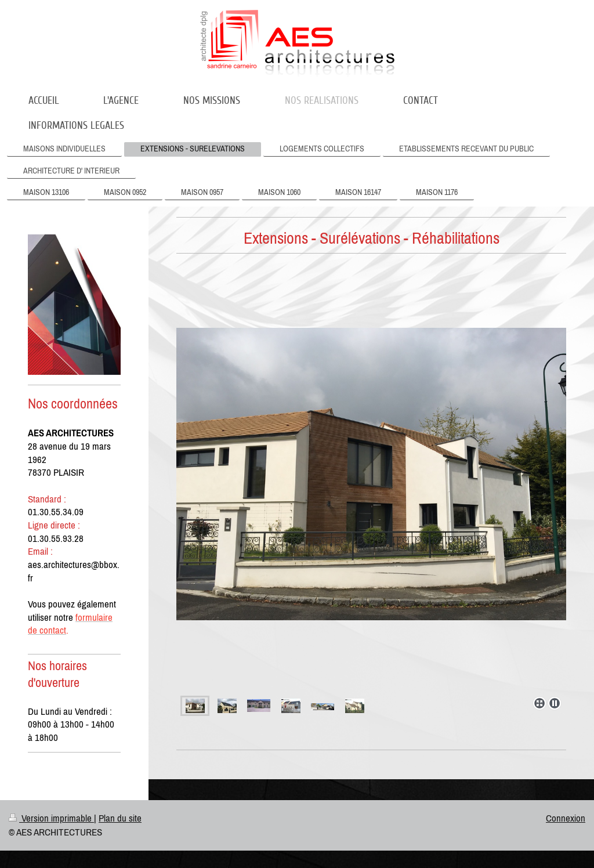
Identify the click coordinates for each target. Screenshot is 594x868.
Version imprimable (51, 818)
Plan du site (120, 818)
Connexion (566, 818)
